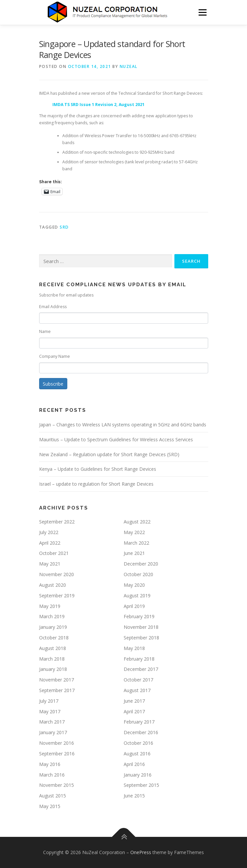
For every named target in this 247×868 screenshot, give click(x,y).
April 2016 (134, 764)
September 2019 (57, 596)
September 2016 (57, 754)
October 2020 (138, 574)
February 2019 (139, 616)
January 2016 (138, 775)
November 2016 (57, 743)
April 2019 (134, 606)
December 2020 (141, 564)
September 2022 (57, 522)
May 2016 (50, 764)
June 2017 (134, 701)
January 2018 (53, 669)
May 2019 (50, 606)
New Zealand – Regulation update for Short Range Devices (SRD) (109, 454)
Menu (202, 12)
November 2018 (141, 627)
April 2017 (134, 711)
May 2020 (134, 585)
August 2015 (53, 796)
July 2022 (49, 532)
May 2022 (134, 532)
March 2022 (136, 543)
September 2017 (57, 690)
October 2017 (138, 680)
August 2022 (137, 522)
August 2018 (53, 648)
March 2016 (52, 775)
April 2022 (50, 543)
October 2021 (54, 553)
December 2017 (141, 669)
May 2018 (134, 648)
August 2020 (53, 585)
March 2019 (52, 616)
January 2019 (53, 627)
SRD (64, 227)
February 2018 (139, 659)
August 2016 (137, 754)
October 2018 (54, 638)
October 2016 (138, 743)
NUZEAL (129, 66)
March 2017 (52, 722)
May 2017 (50, 711)
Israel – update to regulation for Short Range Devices (96, 484)
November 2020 (57, 574)
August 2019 (137, 596)
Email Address (53, 307)
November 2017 (57, 680)
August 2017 (137, 690)
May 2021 (50, 564)
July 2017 (49, 701)
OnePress (141, 852)
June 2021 (134, 553)
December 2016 (141, 732)
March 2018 (52, 659)
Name (45, 331)
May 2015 (50, 806)
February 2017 (139, 722)
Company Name (55, 356)
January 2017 (53, 732)
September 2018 (141, 638)
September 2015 (141, 785)
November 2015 (57, 785)
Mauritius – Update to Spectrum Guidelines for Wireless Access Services (116, 439)
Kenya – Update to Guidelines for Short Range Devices (98, 469)
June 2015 (134, 796)
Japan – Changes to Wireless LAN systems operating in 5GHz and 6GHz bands (123, 425)
